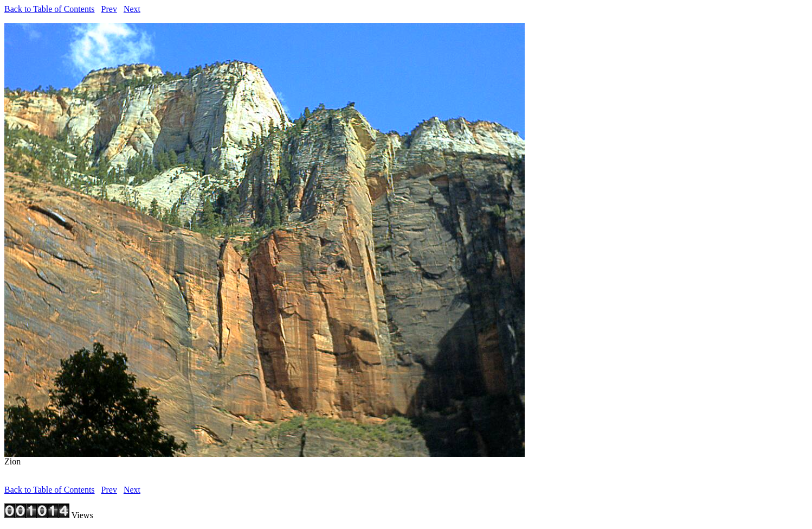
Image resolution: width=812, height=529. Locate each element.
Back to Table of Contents (50, 9)
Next (132, 9)
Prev (109, 9)
